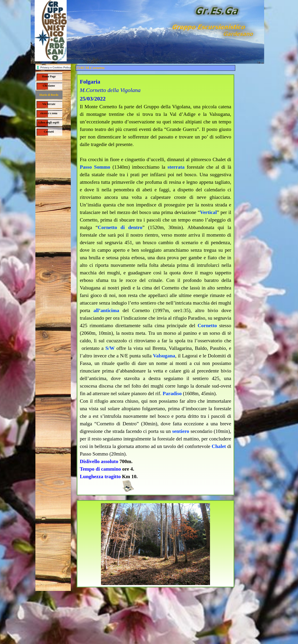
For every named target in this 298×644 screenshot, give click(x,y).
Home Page (49, 76)
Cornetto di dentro (120, 227)
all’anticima (106, 310)
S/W (110, 348)
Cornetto (207, 326)
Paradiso (172, 393)
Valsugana (164, 356)
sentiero (181, 431)
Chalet (219, 446)
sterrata (176, 167)
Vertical (208, 212)
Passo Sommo (95, 167)
